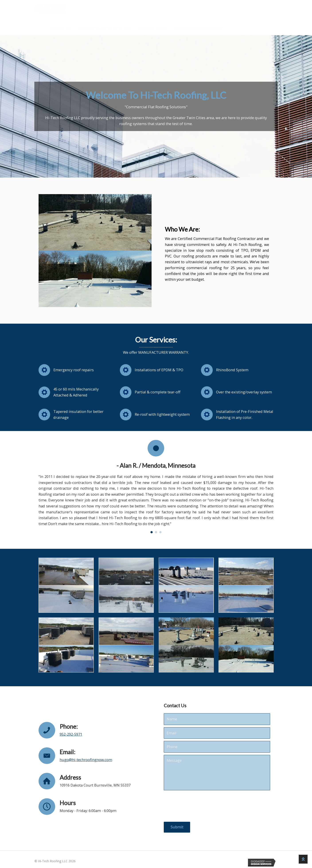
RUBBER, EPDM (153, 28)
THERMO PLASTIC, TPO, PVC (104, 28)
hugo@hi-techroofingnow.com (86, 760)
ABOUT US (60, 28)
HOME (37, 28)
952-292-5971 (71, 734)
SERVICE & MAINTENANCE (198, 28)
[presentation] (197, 806)
